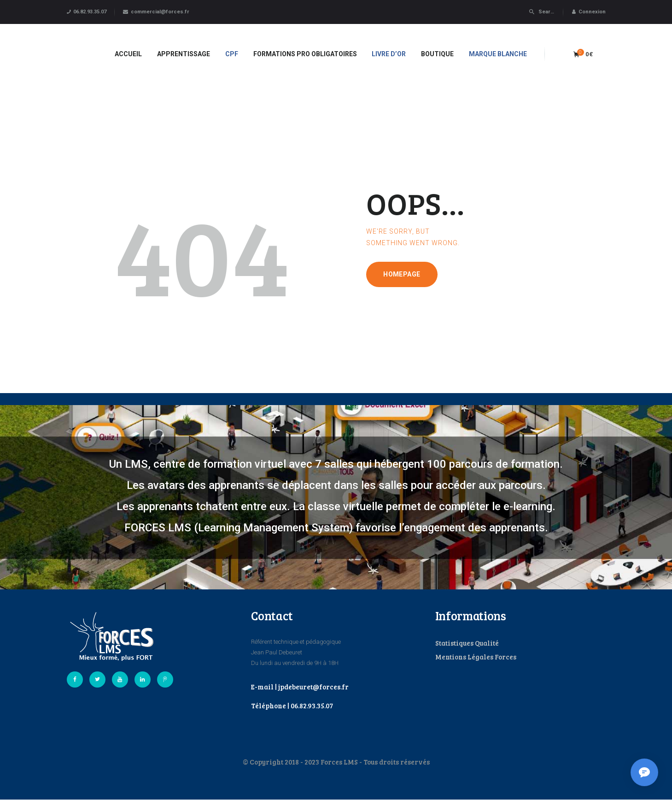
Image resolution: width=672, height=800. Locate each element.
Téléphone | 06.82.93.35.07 (292, 706)
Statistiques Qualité (467, 643)
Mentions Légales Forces (476, 657)
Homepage (402, 274)
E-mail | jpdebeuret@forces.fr (300, 687)
